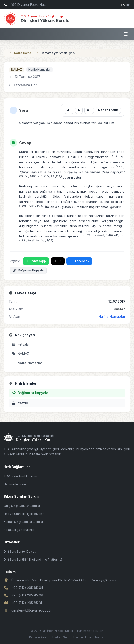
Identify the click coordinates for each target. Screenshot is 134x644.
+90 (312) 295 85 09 (27, 595)
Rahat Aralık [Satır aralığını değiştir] (108, 110)
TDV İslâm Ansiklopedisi (21, 476)
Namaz (100, 637)
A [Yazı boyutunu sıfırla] (79, 110)
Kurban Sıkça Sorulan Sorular (23, 522)
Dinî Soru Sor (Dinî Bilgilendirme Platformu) (33, 559)
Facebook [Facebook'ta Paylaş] (79, 261)
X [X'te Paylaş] (58, 261)
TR (123, 5)
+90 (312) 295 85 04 (27, 588)
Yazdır (20, 403)
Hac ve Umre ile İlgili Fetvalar (24, 514)
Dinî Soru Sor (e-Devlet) (20, 551)
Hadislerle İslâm (15, 484)
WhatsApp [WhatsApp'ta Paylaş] (36, 261)
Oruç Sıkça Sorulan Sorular (22, 506)
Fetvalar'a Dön (23, 85)
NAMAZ (16, 70)
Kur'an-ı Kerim (39, 637)
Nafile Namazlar (24, 53)
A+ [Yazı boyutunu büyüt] (89, 110)
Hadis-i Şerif (61, 637)
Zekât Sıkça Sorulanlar (19, 530)
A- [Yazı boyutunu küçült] (69, 110)
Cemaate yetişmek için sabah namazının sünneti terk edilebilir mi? (59, 53)
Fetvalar (21, 344)
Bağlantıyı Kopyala (28, 270)
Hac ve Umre (82, 637)
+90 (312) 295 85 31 (27, 603)
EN (128, 5)
